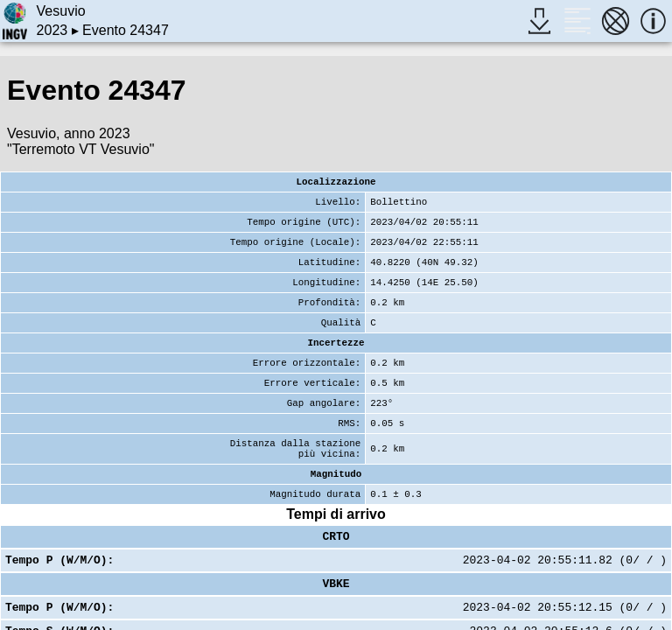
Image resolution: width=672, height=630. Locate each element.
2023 (52, 30)
